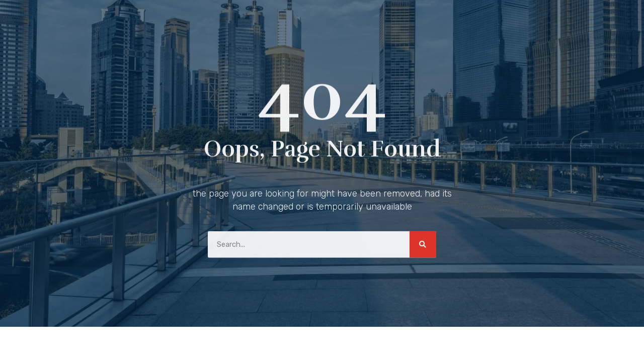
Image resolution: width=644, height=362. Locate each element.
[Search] (423, 243)
